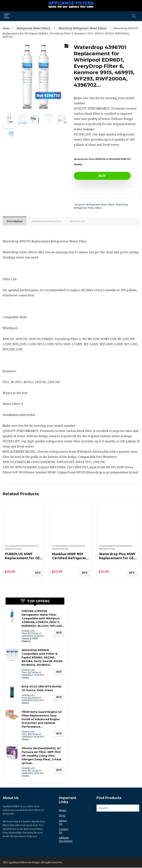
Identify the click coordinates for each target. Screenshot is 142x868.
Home (6, 28)
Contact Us (64, 831)
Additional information (47, 221)
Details (78, 164)
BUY (95, 176)
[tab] (15, 221)
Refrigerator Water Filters (33, 28)
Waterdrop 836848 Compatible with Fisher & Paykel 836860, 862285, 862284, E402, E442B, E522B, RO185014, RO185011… (42, 658)
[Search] (134, 16)
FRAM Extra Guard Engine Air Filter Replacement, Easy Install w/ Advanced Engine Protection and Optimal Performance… (42, 720)
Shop (62, 816)
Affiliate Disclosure (66, 840)
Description (15, 221)
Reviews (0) (79, 221)
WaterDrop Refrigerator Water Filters (82, 28)
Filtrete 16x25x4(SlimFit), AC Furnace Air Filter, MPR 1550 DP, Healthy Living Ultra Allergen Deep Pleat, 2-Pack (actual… (42, 756)
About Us (63, 823)
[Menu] (7, 16)
